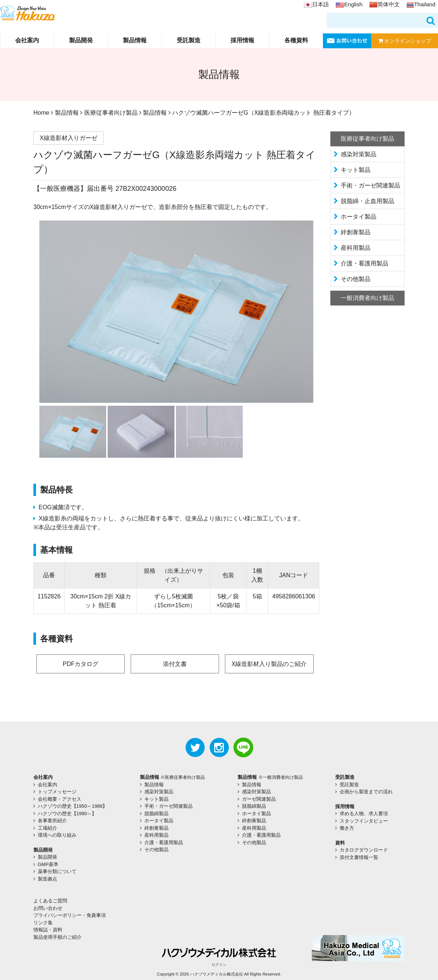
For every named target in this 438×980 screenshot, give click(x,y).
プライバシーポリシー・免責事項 (70, 915)
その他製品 (356, 279)
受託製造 (189, 40)
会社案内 (27, 40)
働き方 (347, 828)
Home (41, 113)
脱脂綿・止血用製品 (367, 201)
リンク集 (43, 923)
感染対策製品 (359, 154)
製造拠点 (48, 879)
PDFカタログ (81, 664)
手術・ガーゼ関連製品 (370, 185)
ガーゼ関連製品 (259, 799)
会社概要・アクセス (60, 799)
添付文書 (175, 664)
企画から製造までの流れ (366, 792)
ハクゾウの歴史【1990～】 (67, 814)
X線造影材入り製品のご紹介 (269, 664)
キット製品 (356, 170)
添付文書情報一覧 (359, 857)
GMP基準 (48, 864)
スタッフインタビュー (364, 821)
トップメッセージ (57, 792)
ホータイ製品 (359, 217)
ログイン (219, 965)
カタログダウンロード (364, 850)
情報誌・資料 (48, 930)
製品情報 (135, 40)
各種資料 (296, 40)
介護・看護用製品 (365, 263)
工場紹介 (48, 828)
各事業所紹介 (52, 821)
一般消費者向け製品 (367, 298)
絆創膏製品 (356, 232)
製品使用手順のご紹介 (58, 937)
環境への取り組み (57, 835)
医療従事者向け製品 (111, 113)
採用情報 (242, 40)
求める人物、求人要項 (364, 814)
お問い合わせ (48, 908)
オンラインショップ (405, 41)
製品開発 (81, 40)
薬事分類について (57, 871)
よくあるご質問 (50, 901)
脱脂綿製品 (156, 814)
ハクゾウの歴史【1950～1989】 (73, 806)
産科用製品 (356, 248)
